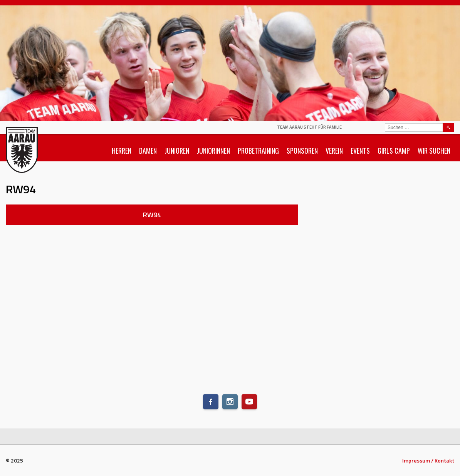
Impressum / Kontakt (428, 460)
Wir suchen (434, 151)
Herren (122, 151)
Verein (334, 151)
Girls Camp (394, 151)
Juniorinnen (213, 151)
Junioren (177, 151)
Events (360, 151)
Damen (148, 151)
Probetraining (258, 151)
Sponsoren (302, 151)
